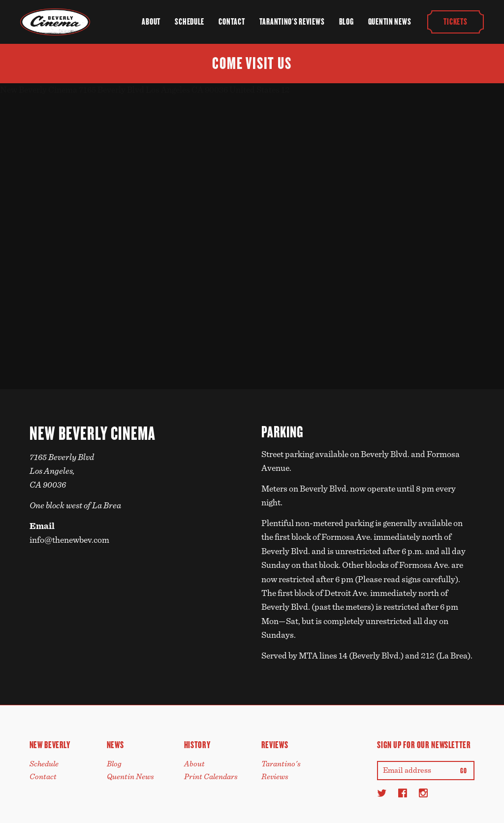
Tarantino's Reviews (292, 22)
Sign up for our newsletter (424, 745)
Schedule (189, 22)
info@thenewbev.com (69, 540)
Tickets (456, 22)
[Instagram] (423, 793)
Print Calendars (211, 777)
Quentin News (390, 22)
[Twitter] (382, 793)
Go (463, 771)
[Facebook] (403, 793)
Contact (232, 22)
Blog (346, 22)
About (151, 22)
